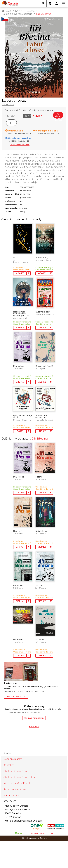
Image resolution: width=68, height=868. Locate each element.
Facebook (34, 726)
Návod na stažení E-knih (17, 783)
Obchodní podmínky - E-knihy (20, 777)
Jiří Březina (8, 105)
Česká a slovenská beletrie (17, 14)
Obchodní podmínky (15, 771)
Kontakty (8, 765)
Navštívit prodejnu (16, 697)
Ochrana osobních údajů (35, 833)
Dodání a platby (12, 759)
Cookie (51, 833)
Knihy (18, 11)
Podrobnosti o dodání (20, 145)
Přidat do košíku (58, 116)
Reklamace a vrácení (15, 789)
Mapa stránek (11, 795)
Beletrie (30, 11)
